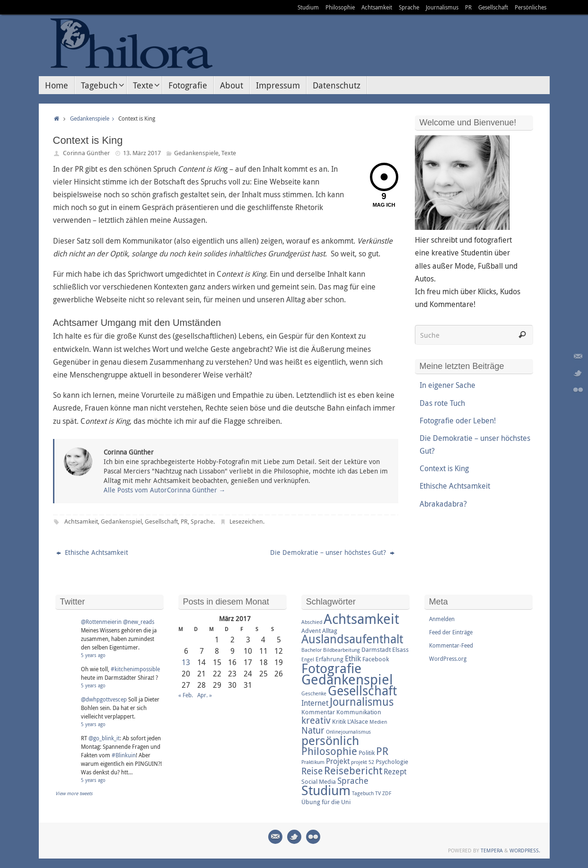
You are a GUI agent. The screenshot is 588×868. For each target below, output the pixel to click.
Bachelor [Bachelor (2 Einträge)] (312, 650)
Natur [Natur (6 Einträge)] (313, 730)
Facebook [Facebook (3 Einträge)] (376, 659)
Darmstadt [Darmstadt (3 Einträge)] (376, 649)
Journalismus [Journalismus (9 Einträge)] (362, 702)
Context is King (444, 468)
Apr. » (205, 695)
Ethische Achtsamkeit (92, 552)
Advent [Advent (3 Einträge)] (311, 631)
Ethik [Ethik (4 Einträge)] (353, 658)
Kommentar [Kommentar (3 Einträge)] (318, 712)
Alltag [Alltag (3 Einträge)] (330, 631)
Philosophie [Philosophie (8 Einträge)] (329, 751)
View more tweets (74, 793)
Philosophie (340, 7)
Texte (229, 153)
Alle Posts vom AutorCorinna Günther (165, 490)
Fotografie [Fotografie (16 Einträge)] (331, 668)
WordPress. (525, 850)
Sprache (409, 7)
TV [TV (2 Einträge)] (378, 793)
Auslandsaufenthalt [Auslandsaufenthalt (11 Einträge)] (352, 639)
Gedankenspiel (121, 521)
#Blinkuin (124, 755)
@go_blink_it (104, 738)
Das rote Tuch (442, 403)
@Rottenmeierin (101, 622)
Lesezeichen (246, 521)
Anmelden (442, 619)
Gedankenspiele (94, 118)
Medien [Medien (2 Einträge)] (378, 722)
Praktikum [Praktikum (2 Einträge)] (313, 762)
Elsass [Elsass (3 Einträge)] (400, 649)
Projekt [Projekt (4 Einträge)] (338, 761)
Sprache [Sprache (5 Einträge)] (353, 780)
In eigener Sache (448, 385)
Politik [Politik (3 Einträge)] (367, 753)
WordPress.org (448, 658)
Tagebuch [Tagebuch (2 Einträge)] (363, 793)
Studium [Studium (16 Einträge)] (326, 790)
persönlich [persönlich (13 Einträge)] (330, 740)
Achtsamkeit (377, 7)
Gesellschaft (493, 7)
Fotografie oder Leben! (458, 421)
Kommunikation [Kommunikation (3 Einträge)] (359, 712)
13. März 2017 (142, 153)
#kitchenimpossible (135, 669)
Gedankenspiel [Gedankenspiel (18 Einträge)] (347, 679)
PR (468, 7)
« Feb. (186, 695)
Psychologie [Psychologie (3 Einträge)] (392, 762)
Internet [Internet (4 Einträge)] (315, 703)
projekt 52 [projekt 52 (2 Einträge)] (363, 762)
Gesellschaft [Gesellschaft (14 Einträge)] (362, 691)
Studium (308, 7)
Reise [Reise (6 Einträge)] (312, 771)
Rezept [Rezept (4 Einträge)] (395, 772)
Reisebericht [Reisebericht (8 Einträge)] (353, 770)
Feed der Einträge (451, 632)
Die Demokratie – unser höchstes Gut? (332, 552)
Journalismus (442, 7)
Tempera (492, 850)
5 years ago (93, 655)
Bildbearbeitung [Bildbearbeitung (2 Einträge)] (342, 650)
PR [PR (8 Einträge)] (382, 751)
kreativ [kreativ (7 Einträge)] (316, 720)
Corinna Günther (86, 153)
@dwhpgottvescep (104, 699)
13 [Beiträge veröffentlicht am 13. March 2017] (186, 662)
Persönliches (531, 7)
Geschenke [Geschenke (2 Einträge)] (314, 693)
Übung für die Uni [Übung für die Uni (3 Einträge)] (326, 802)
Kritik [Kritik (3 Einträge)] (339, 721)
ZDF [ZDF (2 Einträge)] (387, 793)
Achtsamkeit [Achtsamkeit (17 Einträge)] (361, 619)
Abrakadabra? (443, 504)
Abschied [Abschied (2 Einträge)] (312, 622)
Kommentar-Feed (451, 645)
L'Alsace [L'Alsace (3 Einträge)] (358, 721)
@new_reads (139, 622)
